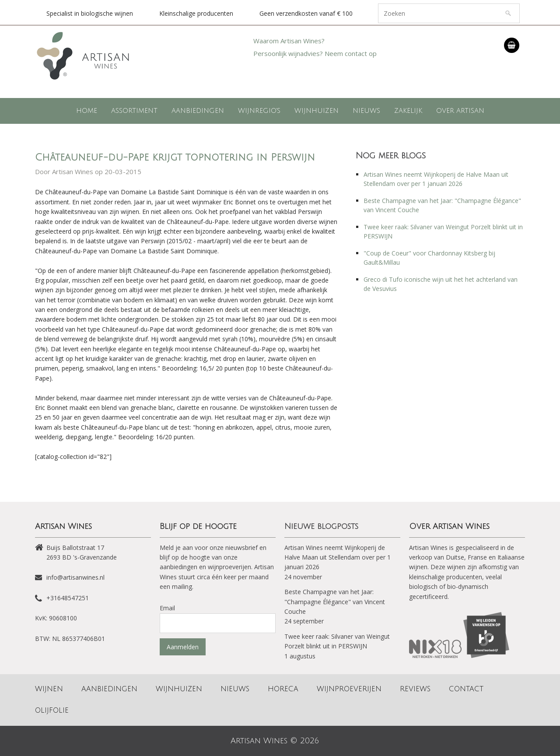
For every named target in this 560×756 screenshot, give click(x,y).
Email (167, 608)
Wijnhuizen (317, 111)
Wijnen (49, 689)
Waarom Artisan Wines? (289, 41)
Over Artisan (460, 111)
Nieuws (366, 111)
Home (87, 111)
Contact (466, 689)
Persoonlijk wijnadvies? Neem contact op (315, 53)
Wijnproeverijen (349, 689)
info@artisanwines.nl (75, 577)
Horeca (283, 689)
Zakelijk (408, 111)
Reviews (415, 689)
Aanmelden (183, 647)
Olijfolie (52, 710)
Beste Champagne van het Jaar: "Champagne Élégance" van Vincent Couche (335, 602)
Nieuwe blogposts (321, 526)
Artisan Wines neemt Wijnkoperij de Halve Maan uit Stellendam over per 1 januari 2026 (338, 557)
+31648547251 (68, 598)
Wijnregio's (259, 111)
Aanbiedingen (198, 111)
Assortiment (134, 111)
